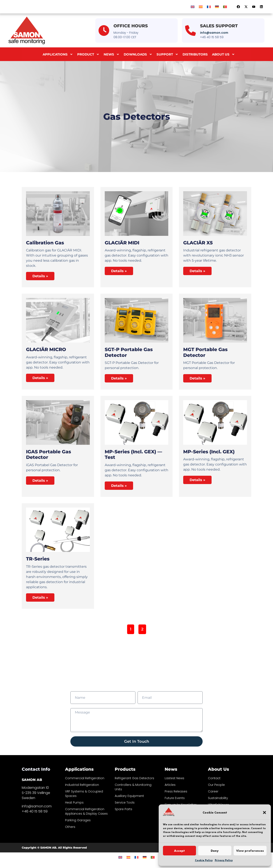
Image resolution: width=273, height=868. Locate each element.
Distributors (195, 54)
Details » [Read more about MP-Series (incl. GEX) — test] (119, 486)
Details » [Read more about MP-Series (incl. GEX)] (197, 480)
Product (88, 54)
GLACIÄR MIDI (122, 243)
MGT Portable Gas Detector (205, 352)
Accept (179, 851)
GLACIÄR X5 (198, 243)
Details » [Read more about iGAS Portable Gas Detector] (40, 481)
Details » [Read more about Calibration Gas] (40, 276)
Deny (215, 851)
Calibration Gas (45, 243)
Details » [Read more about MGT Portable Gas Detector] (197, 378)
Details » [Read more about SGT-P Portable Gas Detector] (119, 378)
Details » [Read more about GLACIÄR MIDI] (119, 271)
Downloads (138, 54)
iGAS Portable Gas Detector (49, 454)
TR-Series (38, 559)
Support (167, 54)
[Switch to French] (209, 7)
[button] (264, 813)
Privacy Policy (224, 860)
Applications (58, 54)
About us (223, 54)
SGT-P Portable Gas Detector (129, 352)
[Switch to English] (193, 7)
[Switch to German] (217, 7)
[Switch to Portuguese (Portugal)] (225, 7)
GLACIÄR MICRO (46, 349)
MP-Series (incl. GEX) (209, 452)
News (112, 54)
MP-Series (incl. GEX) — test (133, 454)
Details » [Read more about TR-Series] (40, 597)
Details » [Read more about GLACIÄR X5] (197, 271)
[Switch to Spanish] (201, 7)
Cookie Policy (204, 860)
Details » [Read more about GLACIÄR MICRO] (40, 378)
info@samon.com (214, 33)
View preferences (250, 851)
